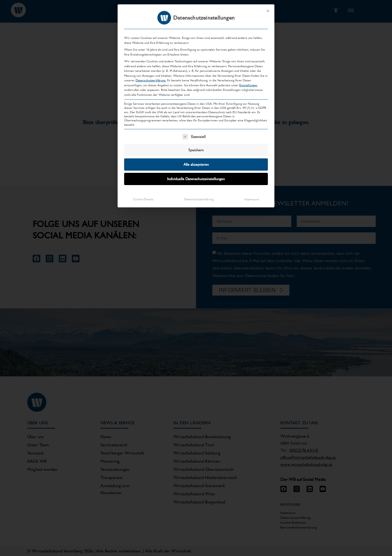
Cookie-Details (143, 196)
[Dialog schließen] (268, 8)
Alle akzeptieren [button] (196, 161)
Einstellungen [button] (248, 82)
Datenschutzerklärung (151, 77)
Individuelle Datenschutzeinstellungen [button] (196, 176)
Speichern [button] (196, 147)
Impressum (252, 196)
